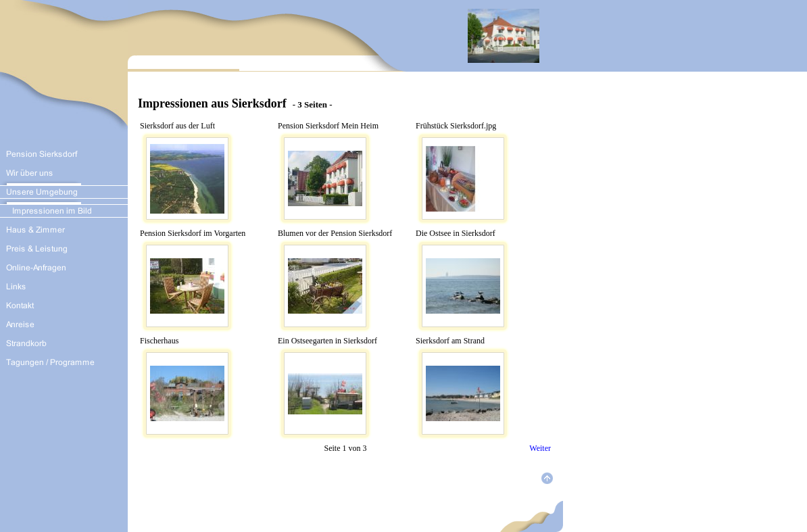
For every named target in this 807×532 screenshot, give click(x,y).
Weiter (540, 448)
